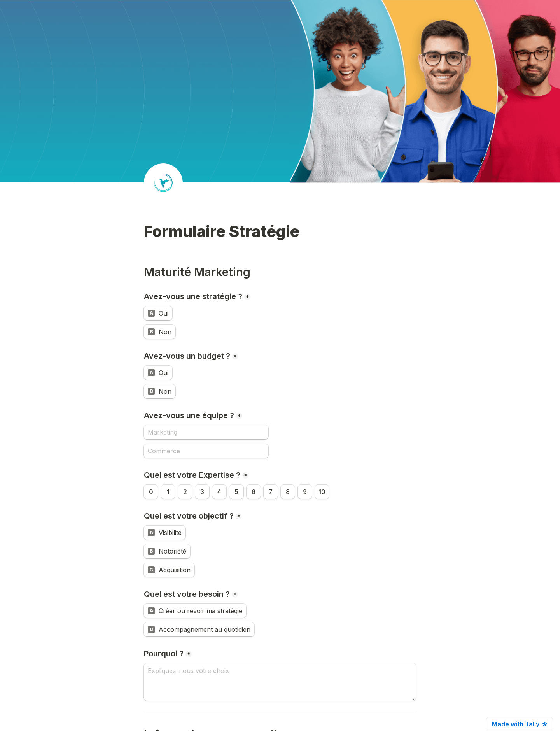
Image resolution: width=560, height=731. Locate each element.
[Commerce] (206, 451)
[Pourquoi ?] (280, 682)
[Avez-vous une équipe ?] (206, 432)
